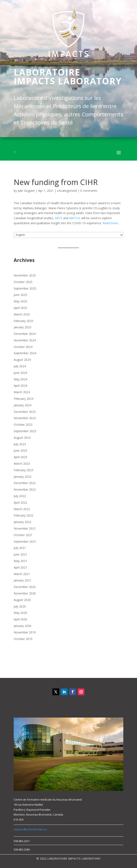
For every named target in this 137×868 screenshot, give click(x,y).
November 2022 (25, 489)
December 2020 (25, 587)
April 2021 (20, 567)
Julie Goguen (26, 191)
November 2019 (25, 632)
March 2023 (22, 464)
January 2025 (23, 327)
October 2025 (23, 282)
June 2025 (20, 295)
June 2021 (20, 554)
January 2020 (23, 626)
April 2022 (20, 502)
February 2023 (23, 470)
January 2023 (23, 477)
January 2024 (23, 405)
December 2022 (25, 483)
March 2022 (22, 509)
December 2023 (25, 412)
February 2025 (23, 321)
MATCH (74, 218)
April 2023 (20, 457)
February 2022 (23, 515)
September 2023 (25, 431)
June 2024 (20, 373)
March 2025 (22, 314)
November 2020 (25, 593)
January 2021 (23, 580)
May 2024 (20, 379)
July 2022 (20, 496)
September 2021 (25, 541)
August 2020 (22, 600)
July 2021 (20, 548)
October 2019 (23, 639)
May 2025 (20, 301)
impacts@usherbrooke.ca (30, 829)
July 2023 (20, 444)
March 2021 (22, 574)
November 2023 (25, 418)
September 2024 (25, 353)
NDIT (59, 218)
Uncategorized (67, 191)
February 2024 (23, 399)
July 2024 (20, 366)
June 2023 (20, 450)
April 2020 (20, 619)
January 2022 (23, 522)
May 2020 (20, 613)
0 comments (89, 191)
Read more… (111, 223)
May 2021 (20, 561)
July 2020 (20, 606)
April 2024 (20, 386)
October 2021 (23, 535)
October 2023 (23, 425)
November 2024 (25, 340)
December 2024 (25, 334)
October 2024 (23, 347)
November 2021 (25, 528)
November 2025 (25, 275)
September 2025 (25, 288)
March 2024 (22, 392)
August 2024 (22, 360)
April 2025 (20, 308)
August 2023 (22, 438)
